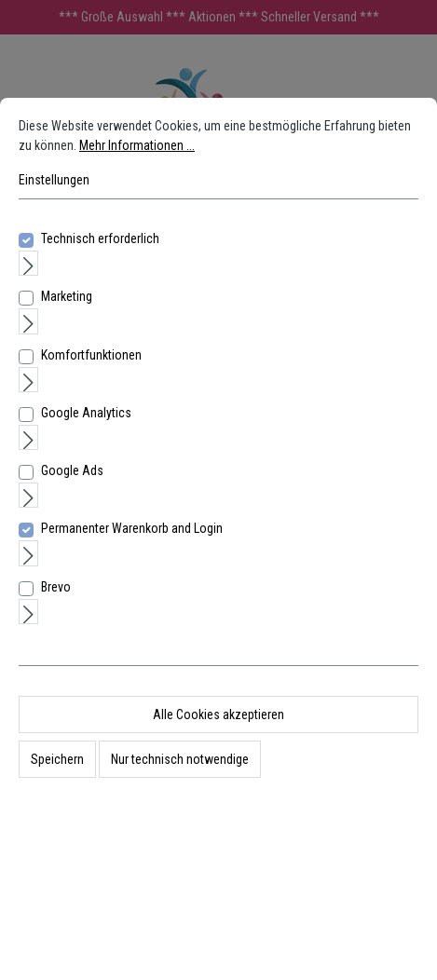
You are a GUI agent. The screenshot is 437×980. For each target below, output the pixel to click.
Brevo (56, 587)
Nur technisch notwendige (180, 759)
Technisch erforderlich (100, 238)
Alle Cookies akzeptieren (218, 715)
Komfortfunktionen (91, 355)
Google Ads (72, 470)
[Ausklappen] (28, 263)
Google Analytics (86, 413)
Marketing (67, 296)
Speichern (57, 759)
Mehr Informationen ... (137, 145)
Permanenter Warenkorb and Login (132, 528)
